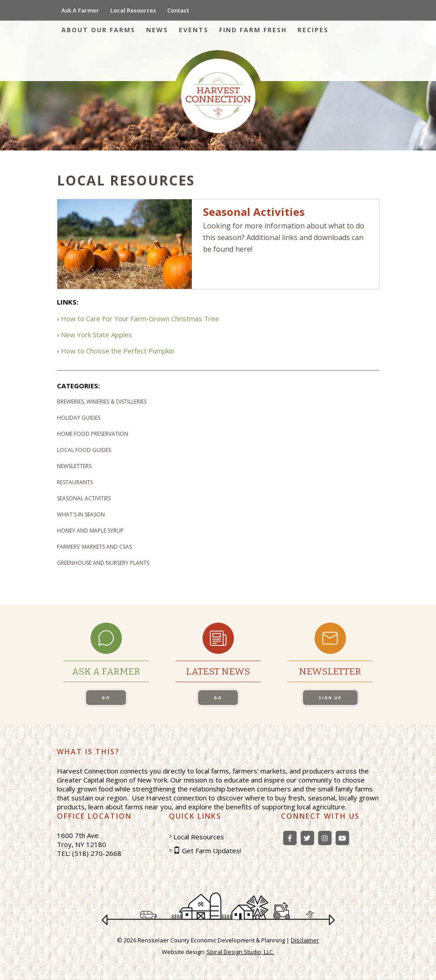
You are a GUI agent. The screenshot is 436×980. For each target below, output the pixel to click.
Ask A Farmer (80, 10)
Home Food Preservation (93, 434)
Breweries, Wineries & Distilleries (102, 402)
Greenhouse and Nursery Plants (103, 563)
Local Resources (133, 10)
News (157, 30)
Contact (178, 10)
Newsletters (74, 466)
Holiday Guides (79, 418)
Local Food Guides (84, 450)
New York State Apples (97, 335)
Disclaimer (305, 940)
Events (194, 30)
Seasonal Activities (84, 498)
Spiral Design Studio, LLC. (240, 952)
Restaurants (75, 482)
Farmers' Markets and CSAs (94, 547)
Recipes (313, 30)
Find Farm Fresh (253, 30)
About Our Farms (98, 30)
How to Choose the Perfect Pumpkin (118, 351)
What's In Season (81, 514)
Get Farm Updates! (212, 851)
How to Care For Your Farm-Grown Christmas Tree (140, 318)
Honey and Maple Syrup (90, 531)
